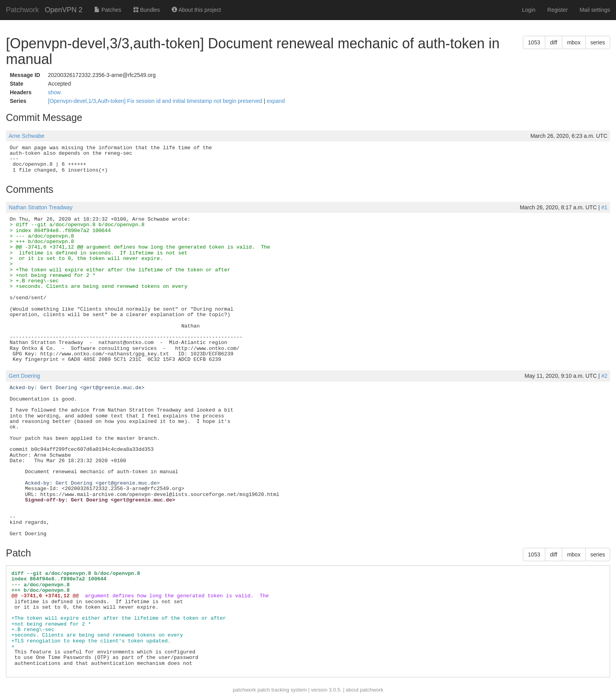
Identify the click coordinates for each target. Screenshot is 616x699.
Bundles (147, 10)
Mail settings (595, 10)
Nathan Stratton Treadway (41, 207)
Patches (108, 10)
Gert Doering (24, 376)
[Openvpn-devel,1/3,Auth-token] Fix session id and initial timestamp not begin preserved (156, 101)
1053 (534, 42)
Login (529, 10)
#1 (604, 207)
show (54, 92)
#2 (604, 376)
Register (557, 10)
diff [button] (554, 42)
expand (276, 101)
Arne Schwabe (27, 136)
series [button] (598, 42)
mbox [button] (574, 42)
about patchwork (364, 690)
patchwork (244, 690)
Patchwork (22, 10)
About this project (196, 10)
